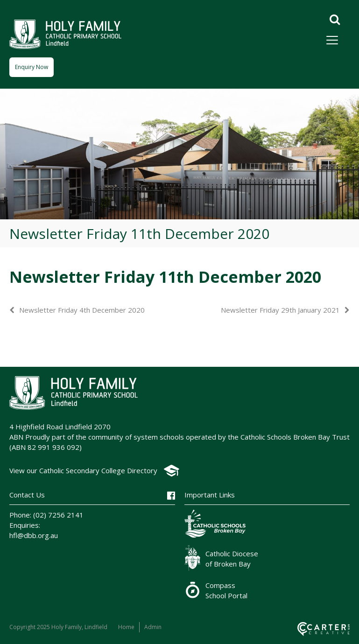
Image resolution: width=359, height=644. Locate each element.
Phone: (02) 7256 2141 (46, 515)
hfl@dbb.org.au (34, 535)
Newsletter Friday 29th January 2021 (280, 310)
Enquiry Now (32, 67)
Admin (153, 627)
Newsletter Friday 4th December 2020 (82, 310)
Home (126, 627)
